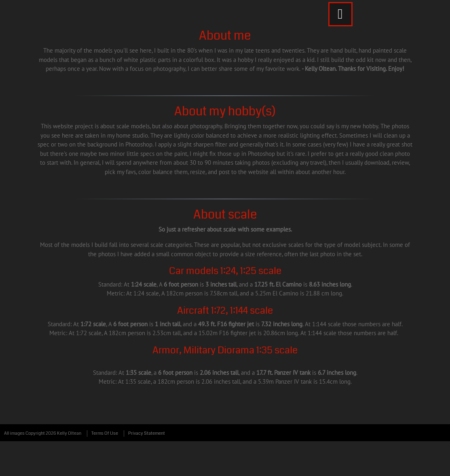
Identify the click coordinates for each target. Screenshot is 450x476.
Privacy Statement (147, 433)
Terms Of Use (105, 433)
